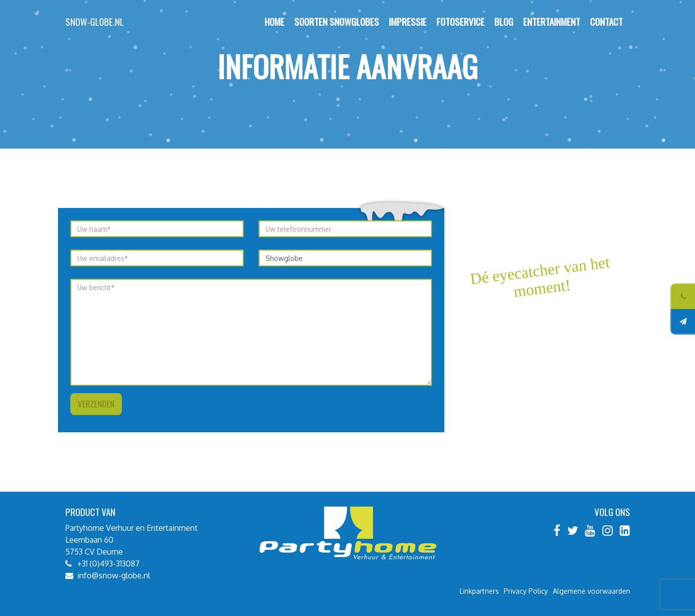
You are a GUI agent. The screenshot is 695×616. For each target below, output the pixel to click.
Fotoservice (460, 22)
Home (274, 22)
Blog (504, 22)
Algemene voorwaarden (591, 591)
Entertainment (552, 22)
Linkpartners (479, 591)
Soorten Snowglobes (337, 22)
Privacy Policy (526, 591)
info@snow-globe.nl (114, 575)
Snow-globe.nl (95, 22)
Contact (606, 22)
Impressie (408, 22)
